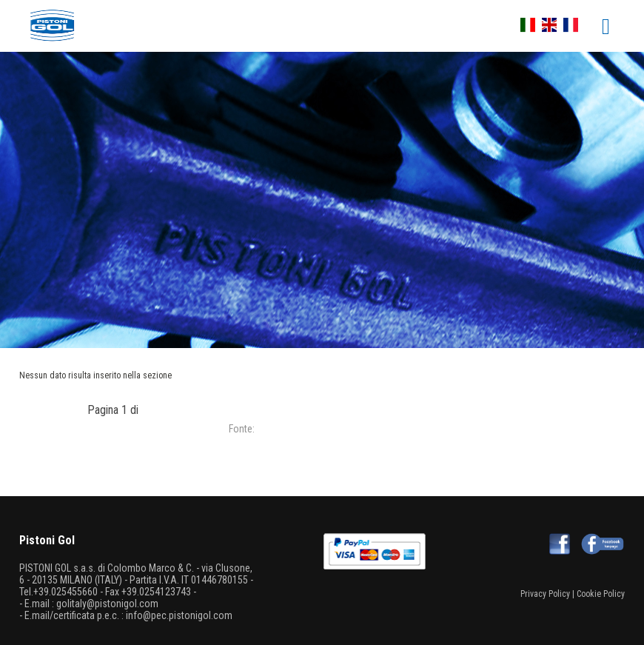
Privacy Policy (545, 594)
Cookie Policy (601, 594)
